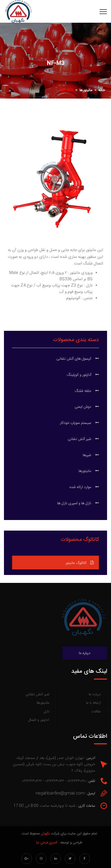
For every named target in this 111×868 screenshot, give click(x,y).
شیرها (91, 455)
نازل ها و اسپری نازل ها (78, 503)
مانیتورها (86, 90)
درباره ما (85, 653)
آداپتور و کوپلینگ (83, 375)
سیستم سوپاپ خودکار (79, 423)
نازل (47, 712)
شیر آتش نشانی (83, 439)
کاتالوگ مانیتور (79, 563)
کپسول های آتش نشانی (78, 359)
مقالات (96, 712)
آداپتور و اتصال (39, 720)
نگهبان (45, 834)
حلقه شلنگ (87, 391)
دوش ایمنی (87, 407)
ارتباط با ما (93, 703)
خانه (102, 90)
